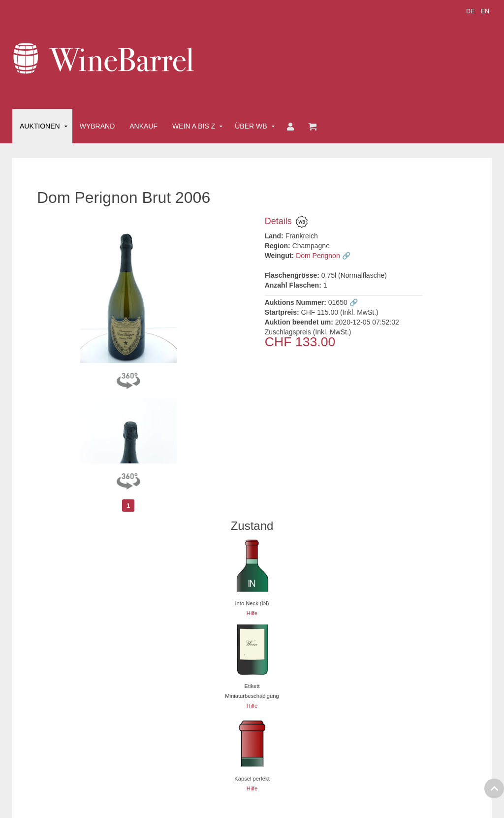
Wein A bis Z (194, 126)
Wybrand (97, 126)
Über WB (251, 126)
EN (485, 11)
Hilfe (252, 613)
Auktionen (40, 126)
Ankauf (143, 126)
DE (471, 11)
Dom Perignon (318, 256)
